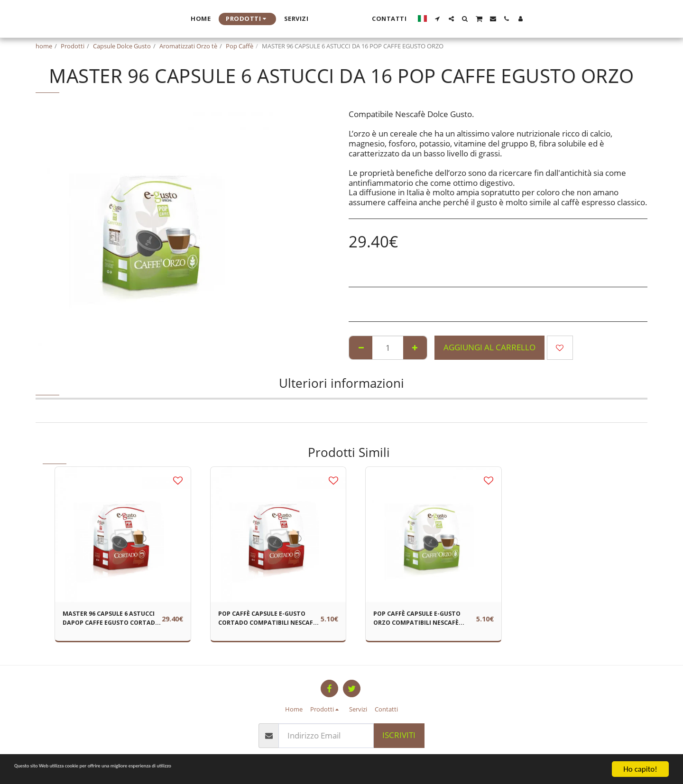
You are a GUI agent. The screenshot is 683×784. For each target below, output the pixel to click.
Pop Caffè (240, 46)
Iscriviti (399, 735)
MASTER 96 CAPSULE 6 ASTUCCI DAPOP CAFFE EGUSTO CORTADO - (106, 621)
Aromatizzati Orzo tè (188, 46)
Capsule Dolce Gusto (122, 46)
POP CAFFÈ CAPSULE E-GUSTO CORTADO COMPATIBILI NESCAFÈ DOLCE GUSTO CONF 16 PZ (268, 621)
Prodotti (73, 46)
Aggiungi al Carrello (489, 347)
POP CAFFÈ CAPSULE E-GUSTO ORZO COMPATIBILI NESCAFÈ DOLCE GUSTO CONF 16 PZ (423, 621)
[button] (529, 19)
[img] (123, 535)
